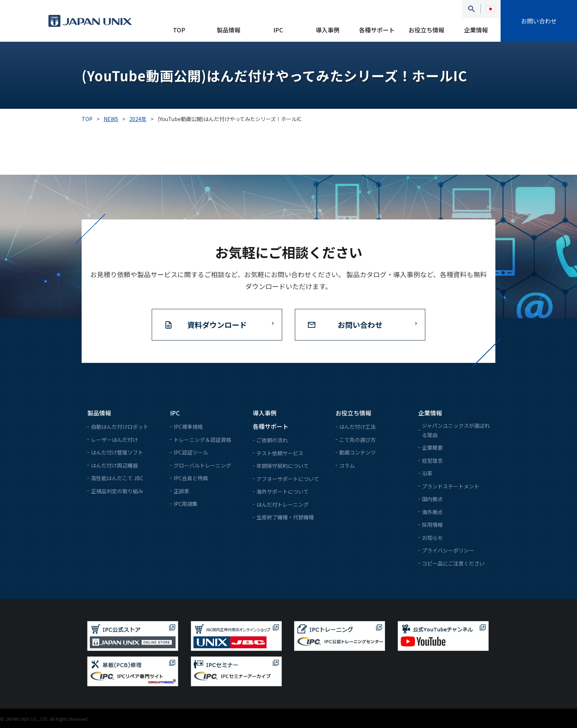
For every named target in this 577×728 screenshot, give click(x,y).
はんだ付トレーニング (283, 504)
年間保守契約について (283, 466)
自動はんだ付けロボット (120, 427)
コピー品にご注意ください (453, 563)
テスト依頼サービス (280, 453)
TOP (179, 30)
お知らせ (432, 538)
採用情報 (432, 525)
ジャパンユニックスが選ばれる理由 (456, 430)
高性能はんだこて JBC (117, 478)
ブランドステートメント (451, 486)
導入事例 (328, 30)
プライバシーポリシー (448, 550)
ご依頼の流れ (272, 440)
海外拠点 (432, 512)
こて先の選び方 (357, 440)
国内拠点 (432, 499)
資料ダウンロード (217, 325)
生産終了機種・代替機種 (285, 517)
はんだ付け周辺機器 (114, 465)
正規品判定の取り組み (117, 491)
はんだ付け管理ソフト (117, 452)
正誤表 (182, 491)
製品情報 (228, 30)
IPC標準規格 (188, 427)
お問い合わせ (539, 21)
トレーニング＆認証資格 (202, 440)
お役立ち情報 (426, 30)
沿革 (427, 473)
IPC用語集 (186, 504)
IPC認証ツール (191, 452)
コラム (347, 465)
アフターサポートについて (288, 479)
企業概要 (432, 447)
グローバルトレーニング (202, 465)
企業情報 (476, 30)
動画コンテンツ (357, 452)
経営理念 (432, 460)
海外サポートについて (283, 491)
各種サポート (377, 30)
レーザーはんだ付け (114, 440)
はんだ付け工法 (357, 427)
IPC (278, 30)
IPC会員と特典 (191, 478)
